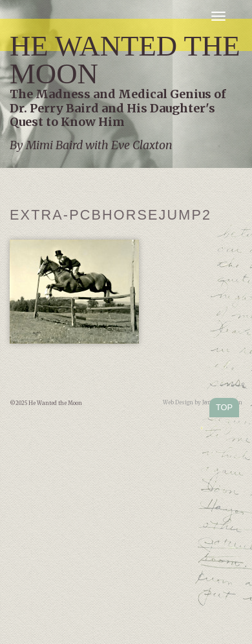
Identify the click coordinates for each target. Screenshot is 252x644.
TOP (224, 407)
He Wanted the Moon (125, 60)
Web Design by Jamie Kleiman (203, 402)
